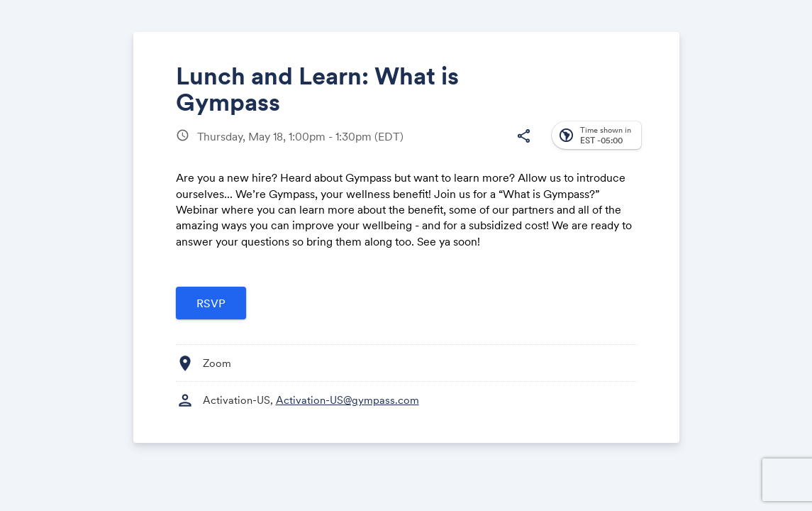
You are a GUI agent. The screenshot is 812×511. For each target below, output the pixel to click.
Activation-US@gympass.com (347, 400)
